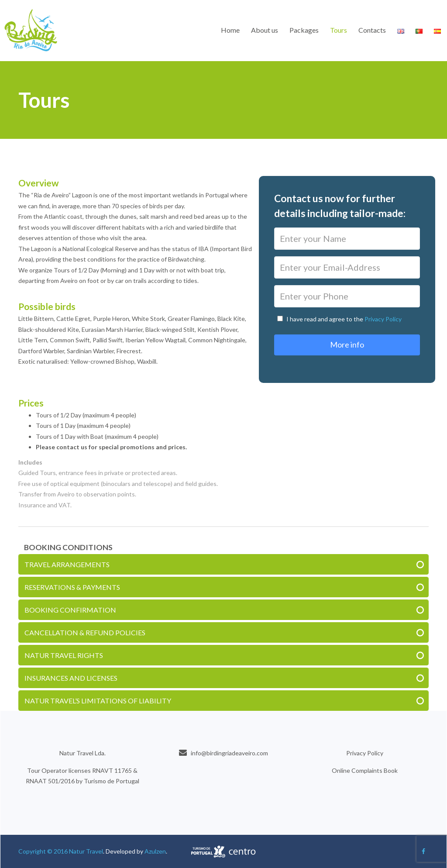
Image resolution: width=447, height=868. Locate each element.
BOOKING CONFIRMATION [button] (70, 610)
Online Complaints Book (365, 770)
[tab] (223, 564)
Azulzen (155, 851)
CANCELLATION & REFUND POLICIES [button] (85, 632)
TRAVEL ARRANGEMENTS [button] (67, 564)
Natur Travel (86, 851)
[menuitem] (230, 30)
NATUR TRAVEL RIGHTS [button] (64, 655)
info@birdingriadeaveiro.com (229, 753)
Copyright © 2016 (44, 851)
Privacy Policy (383, 319)
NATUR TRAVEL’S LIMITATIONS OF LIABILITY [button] (98, 701)
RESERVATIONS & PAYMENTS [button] (72, 587)
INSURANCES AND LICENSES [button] (71, 678)
